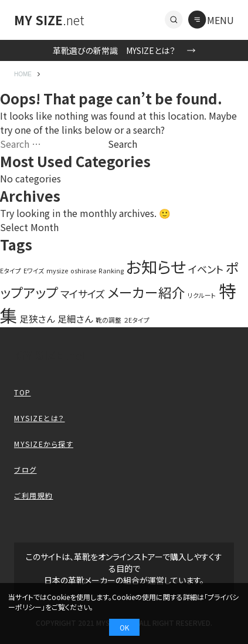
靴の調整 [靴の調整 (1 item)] (108, 320)
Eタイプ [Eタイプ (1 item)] (11, 271)
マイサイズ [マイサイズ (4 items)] (83, 294)
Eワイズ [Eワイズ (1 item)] (34, 271)
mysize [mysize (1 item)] (57, 271)
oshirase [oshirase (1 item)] (83, 271)
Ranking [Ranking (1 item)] (111, 271)
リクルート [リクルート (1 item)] (202, 295)
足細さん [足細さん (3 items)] (75, 318)
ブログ (26, 470)
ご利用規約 (34, 495)
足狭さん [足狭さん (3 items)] (37, 318)
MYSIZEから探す (44, 444)
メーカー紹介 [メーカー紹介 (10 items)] (146, 292)
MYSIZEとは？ (40, 418)
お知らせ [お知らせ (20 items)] (156, 266)
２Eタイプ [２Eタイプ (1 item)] (137, 320)
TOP (23, 392)
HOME (23, 74)
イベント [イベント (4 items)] (206, 269)
